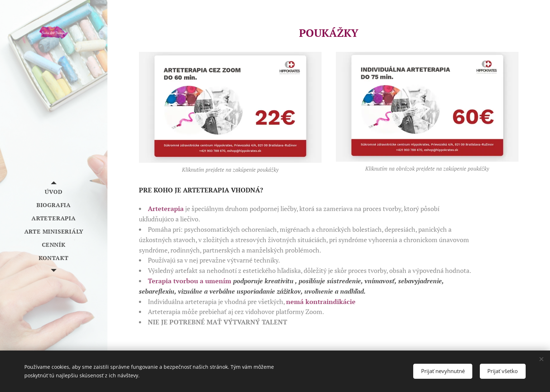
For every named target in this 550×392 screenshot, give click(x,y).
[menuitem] (54, 192)
